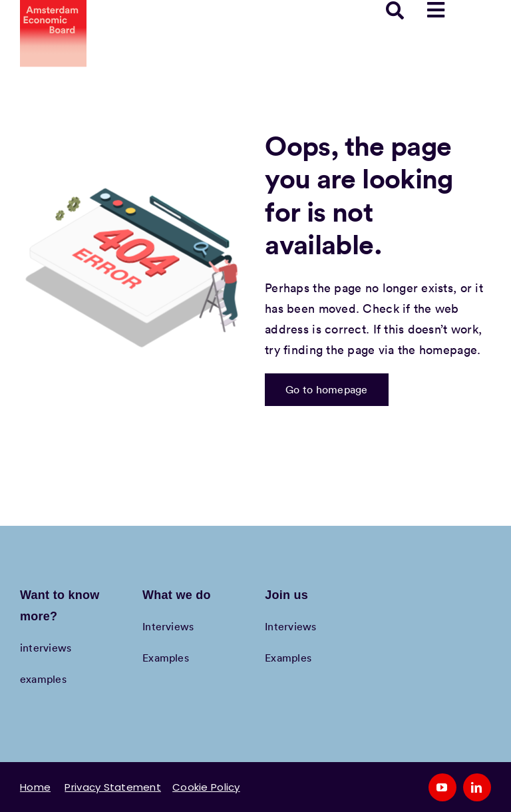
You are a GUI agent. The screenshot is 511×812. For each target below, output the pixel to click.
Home (35, 787)
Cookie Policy (206, 787)
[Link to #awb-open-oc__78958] (436, 10)
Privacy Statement (113, 787)
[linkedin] (477, 787)
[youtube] (442, 787)
